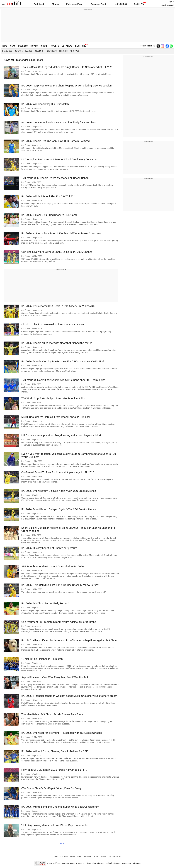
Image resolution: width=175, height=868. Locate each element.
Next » (61, 844)
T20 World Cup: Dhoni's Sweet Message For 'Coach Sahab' (55, 178)
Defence (19, 51)
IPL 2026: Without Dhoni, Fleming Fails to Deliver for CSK (55, 751)
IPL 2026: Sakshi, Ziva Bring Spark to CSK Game (49, 215)
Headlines (7, 51)
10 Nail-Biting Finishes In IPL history (42, 659)
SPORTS (55, 46)
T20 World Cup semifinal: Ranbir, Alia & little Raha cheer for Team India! (63, 380)
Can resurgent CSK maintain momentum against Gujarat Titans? (59, 622)
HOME (4, 46)
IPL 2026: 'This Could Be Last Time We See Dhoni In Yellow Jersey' (60, 585)
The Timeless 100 (115, 856)
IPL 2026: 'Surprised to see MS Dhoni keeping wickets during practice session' (67, 86)
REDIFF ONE (81, 46)
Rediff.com (57, 863)
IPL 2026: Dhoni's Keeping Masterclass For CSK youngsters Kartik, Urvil (63, 362)
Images (29, 51)
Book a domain (76, 856)
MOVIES (34, 46)
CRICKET (44, 46)
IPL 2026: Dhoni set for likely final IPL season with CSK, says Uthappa (62, 733)
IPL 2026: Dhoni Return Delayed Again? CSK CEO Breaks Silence (59, 491)
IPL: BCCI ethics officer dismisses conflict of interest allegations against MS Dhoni (69, 640)
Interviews (51, 51)
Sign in (171, 2)
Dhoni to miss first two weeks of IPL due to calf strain (53, 325)
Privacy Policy (91, 863)
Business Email (99, 4)
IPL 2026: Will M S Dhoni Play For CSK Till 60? (48, 197)
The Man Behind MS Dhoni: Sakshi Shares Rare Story (52, 714)
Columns (39, 51)
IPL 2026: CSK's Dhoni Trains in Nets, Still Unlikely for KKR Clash (59, 123)
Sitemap (100, 863)
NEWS (13, 46)
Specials (63, 51)
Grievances (137, 863)
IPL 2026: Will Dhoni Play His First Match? (46, 104)
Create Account (168, 5)
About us (117, 863)
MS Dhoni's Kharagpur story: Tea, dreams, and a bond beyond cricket (61, 435)
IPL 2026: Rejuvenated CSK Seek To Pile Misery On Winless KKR (59, 306)
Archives (74, 51)
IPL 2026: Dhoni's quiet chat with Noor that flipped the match (57, 343)
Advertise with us (69, 863)
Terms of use (126, 863)
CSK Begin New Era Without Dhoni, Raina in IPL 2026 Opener (57, 252)
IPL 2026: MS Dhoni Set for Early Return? (45, 604)
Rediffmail (39, 4)
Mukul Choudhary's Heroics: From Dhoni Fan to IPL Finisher (56, 417)
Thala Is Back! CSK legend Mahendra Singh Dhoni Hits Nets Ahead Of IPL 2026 (67, 67)
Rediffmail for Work (61, 856)
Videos (104, 856)
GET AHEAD (67, 46)
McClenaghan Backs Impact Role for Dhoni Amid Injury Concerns (59, 160)
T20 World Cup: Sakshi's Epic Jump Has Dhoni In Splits (53, 398)
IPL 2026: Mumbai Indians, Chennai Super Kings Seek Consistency (60, 807)
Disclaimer (80, 863)
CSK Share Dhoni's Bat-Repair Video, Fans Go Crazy (51, 788)
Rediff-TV (139, 4)
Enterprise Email (75, 4)
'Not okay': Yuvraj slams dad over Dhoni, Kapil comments (54, 825)
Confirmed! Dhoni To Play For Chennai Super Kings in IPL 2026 (58, 472)
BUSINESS (23, 46)
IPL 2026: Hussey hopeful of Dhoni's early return (49, 548)
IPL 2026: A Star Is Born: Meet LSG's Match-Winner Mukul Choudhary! (62, 233)
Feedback (108, 863)
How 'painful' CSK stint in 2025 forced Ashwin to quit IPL (54, 770)
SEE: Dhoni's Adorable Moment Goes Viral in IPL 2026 (53, 567)
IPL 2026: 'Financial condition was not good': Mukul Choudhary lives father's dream (69, 696)
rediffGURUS (120, 4)
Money (55, 4)
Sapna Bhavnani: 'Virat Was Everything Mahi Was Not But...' (56, 677)
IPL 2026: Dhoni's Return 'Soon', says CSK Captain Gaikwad (55, 141)
